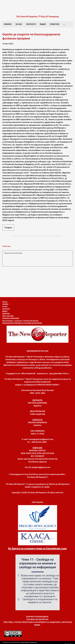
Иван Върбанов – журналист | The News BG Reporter (20, 321)
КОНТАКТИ (31, 24)
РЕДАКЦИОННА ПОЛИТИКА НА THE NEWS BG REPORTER (22, 323)
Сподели (8, 228)
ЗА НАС (19, 24)
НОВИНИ (8, 24)
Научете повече (25, 642)
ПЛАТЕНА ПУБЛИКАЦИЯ (11, 318)
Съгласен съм (33, 642)
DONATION (55, 24)
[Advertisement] (38, 281)
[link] (38, 9)
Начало (5, 302)
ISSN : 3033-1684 (8, 316)
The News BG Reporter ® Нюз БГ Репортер (38, 17)
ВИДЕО (43, 24)
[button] (38, 334)
